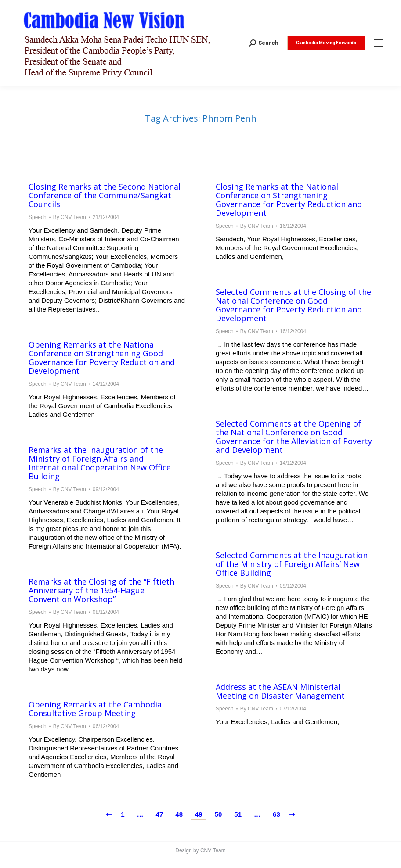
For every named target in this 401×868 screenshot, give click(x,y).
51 (238, 814)
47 (160, 814)
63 (276, 814)
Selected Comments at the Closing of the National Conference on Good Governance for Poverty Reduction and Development (293, 305)
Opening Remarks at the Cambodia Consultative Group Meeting (95, 709)
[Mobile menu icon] (379, 43)
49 (199, 814)
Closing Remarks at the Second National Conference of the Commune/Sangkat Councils (105, 195)
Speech (38, 217)
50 (219, 814)
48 (179, 814)
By (70, 217)
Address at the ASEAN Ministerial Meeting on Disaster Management (280, 691)
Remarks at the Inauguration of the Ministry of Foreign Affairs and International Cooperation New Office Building (100, 463)
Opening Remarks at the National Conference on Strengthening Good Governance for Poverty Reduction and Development (102, 358)
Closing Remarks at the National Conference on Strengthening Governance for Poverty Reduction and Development (289, 200)
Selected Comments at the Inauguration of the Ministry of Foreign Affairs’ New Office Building (292, 564)
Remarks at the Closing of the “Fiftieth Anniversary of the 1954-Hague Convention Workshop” (101, 590)
